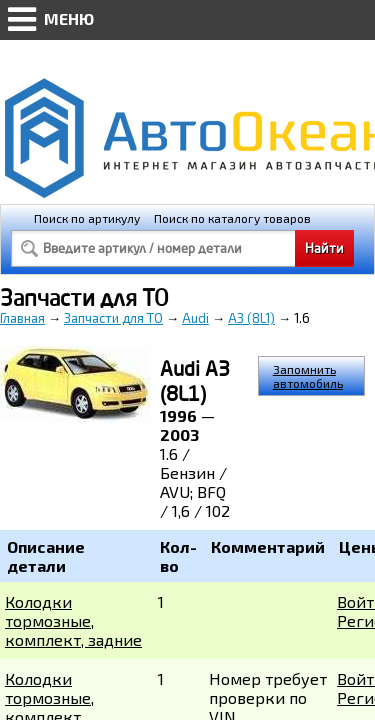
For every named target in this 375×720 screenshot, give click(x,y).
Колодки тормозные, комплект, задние (73, 620)
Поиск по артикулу (87, 218)
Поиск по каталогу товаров (232, 218)
